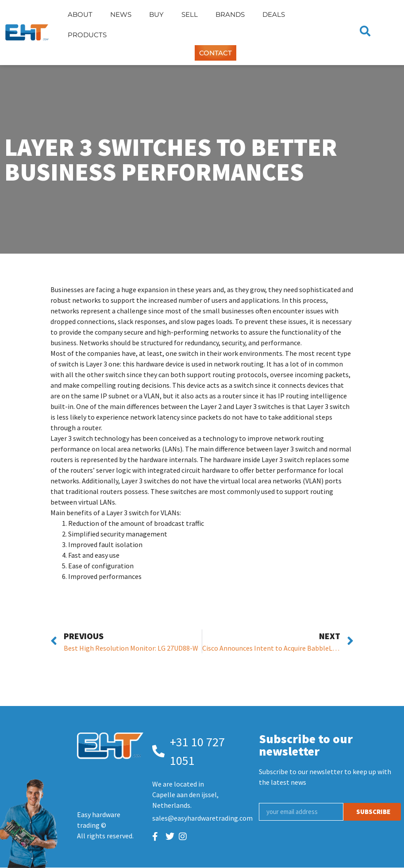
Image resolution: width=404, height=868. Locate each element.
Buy (156, 14)
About (80, 14)
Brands (230, 14)
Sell (190, 14)
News (121, 14)
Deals (274, 14)
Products (87, 35)
